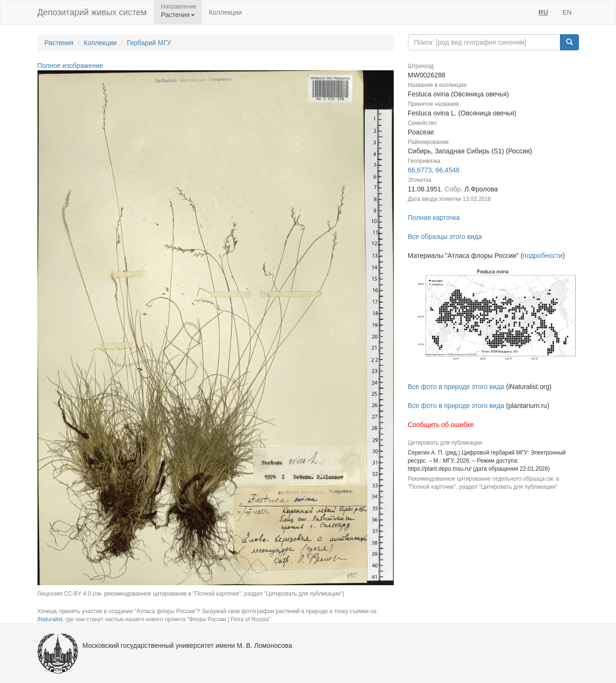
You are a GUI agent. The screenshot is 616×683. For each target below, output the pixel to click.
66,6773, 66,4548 (434, 170)
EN (567, 12)
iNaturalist (50, 619)
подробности (543, 256)
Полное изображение (71, 66)
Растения (59, 43)
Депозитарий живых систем (92, 12)
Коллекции (226, 12)
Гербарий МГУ (149, 43)
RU (543, 12)
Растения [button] (178, 15)
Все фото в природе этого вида (456, 387)
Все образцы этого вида (445, 237)
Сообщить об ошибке (441, 425)
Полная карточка (434, 218)
